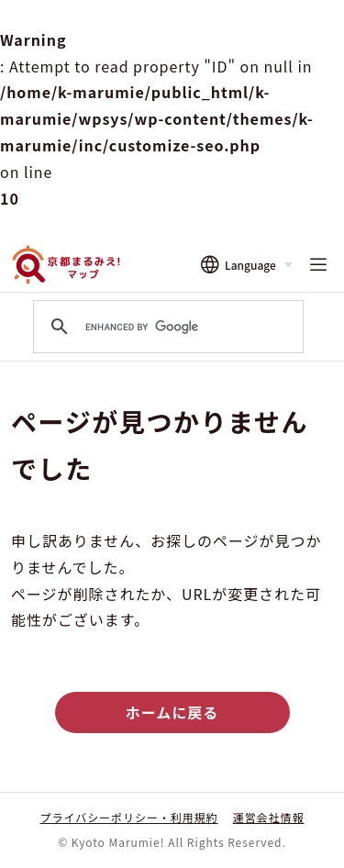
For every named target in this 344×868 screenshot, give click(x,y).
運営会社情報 (269, 817)
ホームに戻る (172, 712)
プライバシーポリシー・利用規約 (129, 817)
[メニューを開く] (318, 265)
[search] (166, 327)
